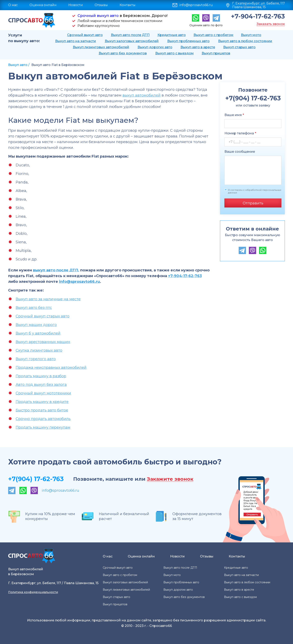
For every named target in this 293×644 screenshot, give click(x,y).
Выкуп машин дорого (36, 325)
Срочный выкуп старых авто (43, 316)
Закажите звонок (170, 479)
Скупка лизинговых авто (39, 350)
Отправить (253, 203)
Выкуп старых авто (239, 47)
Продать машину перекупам (43, 427)
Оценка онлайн (43, 5)
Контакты (128, 5)
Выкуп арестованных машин (43, 342)
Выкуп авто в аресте (198, 47)
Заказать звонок (271, 24)
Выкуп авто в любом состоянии (245, 41)
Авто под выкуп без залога (41, 385)
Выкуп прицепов (216, 53)
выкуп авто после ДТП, (56, 270)
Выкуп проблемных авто (188, 41)
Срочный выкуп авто (98, 16)
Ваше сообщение (240, 152)
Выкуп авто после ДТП (130, 35)
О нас (13, 5)
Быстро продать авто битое (42, 410)
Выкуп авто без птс (34, 308)
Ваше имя (234, 115)
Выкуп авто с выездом (174, 53)
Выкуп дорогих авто (155, 47)
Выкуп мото (251, 35)
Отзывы (101, 5)
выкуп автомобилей (142, 95)
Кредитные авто (172, 35)
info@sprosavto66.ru (196, 5)
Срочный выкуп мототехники (43, 393)
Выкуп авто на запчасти (76, 41)
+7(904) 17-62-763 (36, 479)
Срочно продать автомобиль (43, 419)
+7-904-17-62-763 (258, 16)
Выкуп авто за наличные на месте (48, 299)
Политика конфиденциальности (33, 592)
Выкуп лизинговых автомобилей (101, 47)
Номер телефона (240, 133)
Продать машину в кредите (42, 402)
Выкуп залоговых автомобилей (132, 41)
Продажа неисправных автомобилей (51, 368)
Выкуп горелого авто (36, 359)
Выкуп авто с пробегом (213, 35)
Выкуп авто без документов (123, 53)
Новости (76, 5)
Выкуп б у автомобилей (38, 333)
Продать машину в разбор (41, 376)
